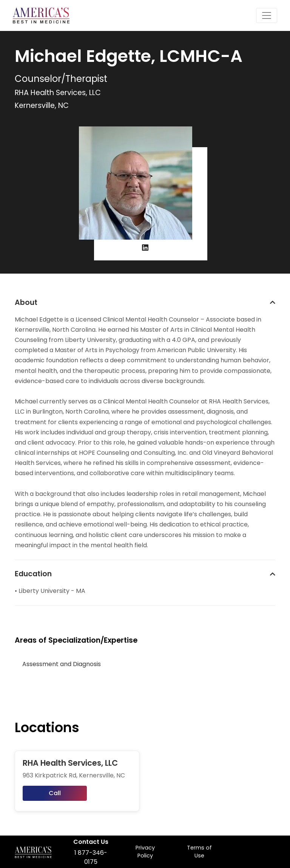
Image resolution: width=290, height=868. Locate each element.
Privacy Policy (145, 852)
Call (55, 793)
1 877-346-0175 (91, 857)
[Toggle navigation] (267, 15)
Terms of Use (199, 852)
